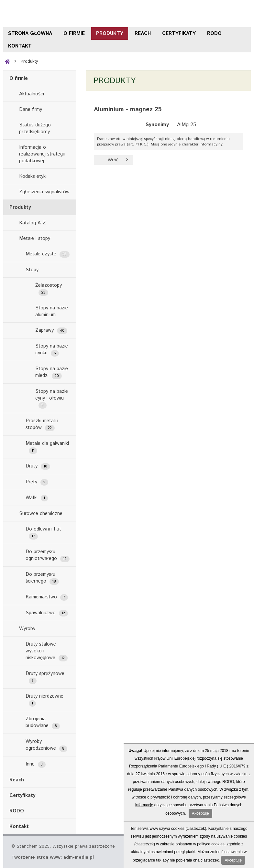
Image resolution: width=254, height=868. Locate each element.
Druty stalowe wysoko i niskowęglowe (47, 651)
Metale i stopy (35, 238)
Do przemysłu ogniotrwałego (48, 555)
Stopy (32, 270)
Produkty (110, 33)
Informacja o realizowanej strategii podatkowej (42, 154)
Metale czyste (48, 254)
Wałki (37, 498)
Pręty (37, 482)
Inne (36, 764)
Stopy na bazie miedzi (52, 372)
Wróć (113, 160)
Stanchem (42, 14)
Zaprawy (51, 330)
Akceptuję (200, 813)
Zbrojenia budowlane (43, 722)
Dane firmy (31, 109)
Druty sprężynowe (45, 677)
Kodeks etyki (33, 176)
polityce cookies (211, 844)
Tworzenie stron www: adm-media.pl (53, 857)
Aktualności (32, 94)
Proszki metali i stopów (42, 424)
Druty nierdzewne (44, 700)
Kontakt (20, 46)
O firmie (74, 33)
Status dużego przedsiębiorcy (35, 128)
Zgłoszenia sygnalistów (44, 192)
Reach (143, 33)
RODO (214, 33)
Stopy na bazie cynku (52, 350)
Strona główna (30, 33)
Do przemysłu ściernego (42, 578)
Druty (38, 466)
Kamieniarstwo (47, 597)
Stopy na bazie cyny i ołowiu (52, 398)
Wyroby (27, 629)
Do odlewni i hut (43, 533)
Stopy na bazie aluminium (52, 311)
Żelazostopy (49, 289)
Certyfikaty (179, 33)
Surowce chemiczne (41, 514)
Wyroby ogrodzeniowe (46, 745)
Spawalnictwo (47, 613)
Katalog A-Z (33, 223)
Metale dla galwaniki (47, 447)
